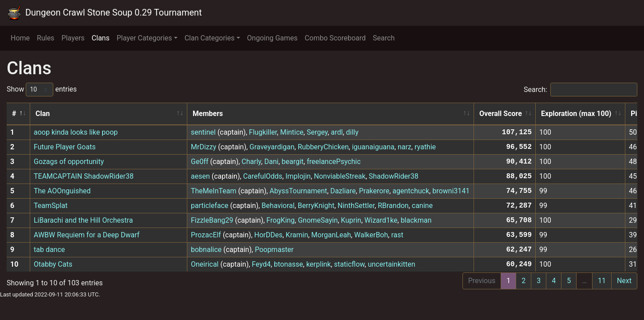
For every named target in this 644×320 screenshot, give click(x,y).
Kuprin (351, 220)
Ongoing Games (273, 38)
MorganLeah (331, 235)
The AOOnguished (62, 191)
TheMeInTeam (213, 191)
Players (73, 38)
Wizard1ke (381, 220)
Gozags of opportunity (69, 162)
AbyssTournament (298, 191)
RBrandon (393, 206)
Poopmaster (274, 250)
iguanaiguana (373, 147)
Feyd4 (261, 264)
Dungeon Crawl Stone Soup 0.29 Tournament (105, 13)
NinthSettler (356, 206)
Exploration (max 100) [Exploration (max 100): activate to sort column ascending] (576, 114)
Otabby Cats (53, 264)
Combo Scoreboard (336, 38)
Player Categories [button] (144, 38)
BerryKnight (316, 206)
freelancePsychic (334, 162)
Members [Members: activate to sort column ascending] (208, 114)
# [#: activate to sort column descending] (14, 114)
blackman (416, 220)
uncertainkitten (392, 264)
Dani (271, 162)
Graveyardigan (272, 147)
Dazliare (343, 191)
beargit (293, 162)
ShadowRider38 (394, 176)
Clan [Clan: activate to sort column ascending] (43, 114)
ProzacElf (206, 235)
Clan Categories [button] (210, 38)
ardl (337, 132)
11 (602, 281)
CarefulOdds (263, 176)
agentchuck (411, 191)
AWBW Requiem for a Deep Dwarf (87, 235)
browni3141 (451, 191)
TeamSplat (51, 206)
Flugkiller (263, 132)
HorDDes (269, 235)
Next (624, 281)
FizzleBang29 (212, 220)
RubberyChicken (323, 147)
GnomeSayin (318, 220)
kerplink (319, 264)
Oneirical (205, 264)
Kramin (297, 235)
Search (384, 38)
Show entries (42, 90)
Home (20, 38)
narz (405, 147)
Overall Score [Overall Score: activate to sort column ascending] (501, 114)
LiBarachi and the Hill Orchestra (83, 220)
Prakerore (374, 191)
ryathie (425, 147)
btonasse (288, 264)
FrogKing (281, 220)
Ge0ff (200, 162)
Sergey (317, 132)
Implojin (298, 176)
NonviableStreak (340, 176)
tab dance (49, 250)
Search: (581, 90)
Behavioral (278, 206)
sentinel (203, 132)
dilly (352, 132)
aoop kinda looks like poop (76, 132)
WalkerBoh (371, 235)
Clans (101, 38)
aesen (200, 176)
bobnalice (206, 250)
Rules (45, 38)
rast (397, 235)
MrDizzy (203, 147)
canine (422, 206)
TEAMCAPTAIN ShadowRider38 (84, 176)
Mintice (292, 132)
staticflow (350, 264)
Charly (251, 162)
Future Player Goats (65, 147)
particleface (210, 206)
